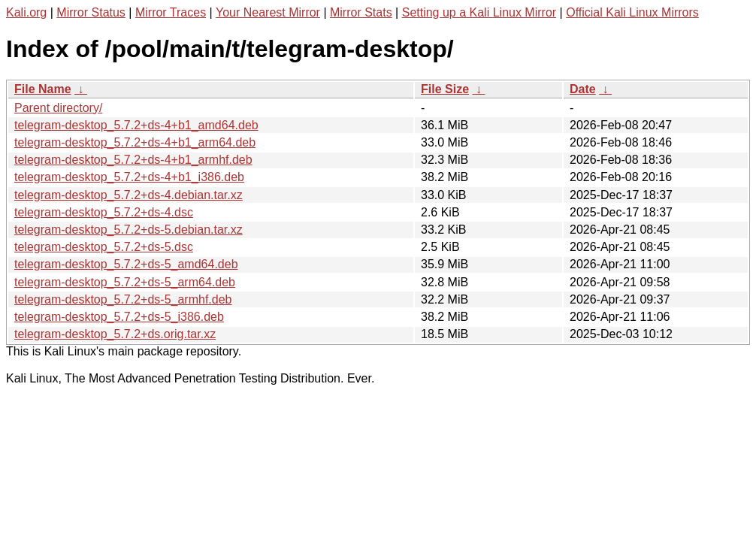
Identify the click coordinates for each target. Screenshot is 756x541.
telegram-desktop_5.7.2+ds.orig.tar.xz (115, 334)
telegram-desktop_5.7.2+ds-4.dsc (104, 212)
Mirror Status (91, 12)
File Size (445, 89)
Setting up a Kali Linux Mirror (479, 12)
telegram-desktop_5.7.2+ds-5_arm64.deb (125, 282)
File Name (43, 89)
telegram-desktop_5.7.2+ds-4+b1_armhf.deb (133, 160)
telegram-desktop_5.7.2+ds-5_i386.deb (119, 317)
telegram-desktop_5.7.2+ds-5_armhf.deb (123, 299)
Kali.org (26, 12)
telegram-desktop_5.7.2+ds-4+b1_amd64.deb (136, 125)
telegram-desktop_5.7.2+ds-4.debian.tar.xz (129, 195)
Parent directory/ (58, 108)
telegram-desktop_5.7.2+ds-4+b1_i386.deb (129, 177)
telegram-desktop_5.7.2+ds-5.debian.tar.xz (129, 230)
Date (583, 89)
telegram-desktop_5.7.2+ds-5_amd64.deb (126, 264)
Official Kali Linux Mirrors (632, 12)
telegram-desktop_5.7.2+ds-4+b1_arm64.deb (135, 142)
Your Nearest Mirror (268, 12)
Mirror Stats (361, 12)
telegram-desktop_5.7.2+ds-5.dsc (104, 247)
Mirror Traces (171, 12)
